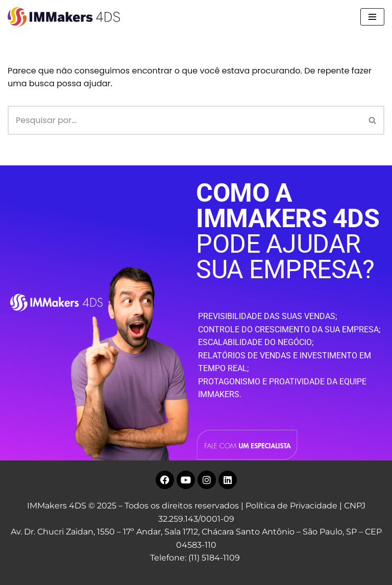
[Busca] (185, 120)
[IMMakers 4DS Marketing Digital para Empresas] (66, 17)
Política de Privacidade (291, 506)
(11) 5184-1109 (214, 558)
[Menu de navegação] (372, 17)
